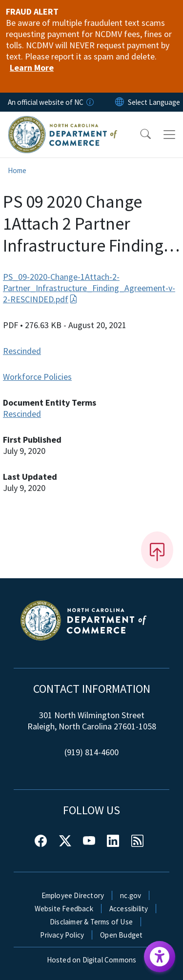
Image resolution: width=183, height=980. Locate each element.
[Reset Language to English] (120, 102)
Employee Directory (73, 895)
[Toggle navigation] (169, 135)
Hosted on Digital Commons (92, 960)
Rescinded (22, 351)
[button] (139, 135)
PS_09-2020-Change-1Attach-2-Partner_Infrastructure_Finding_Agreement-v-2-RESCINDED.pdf (89, 288)
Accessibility (129, 909)
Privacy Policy (62, 935)
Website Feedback (64, 909)
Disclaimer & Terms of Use (91, 922)
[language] (154, 102)
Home (17, 170)
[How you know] (89, 102)
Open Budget (121, 935)
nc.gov (131, 895)
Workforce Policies (37, 377)
